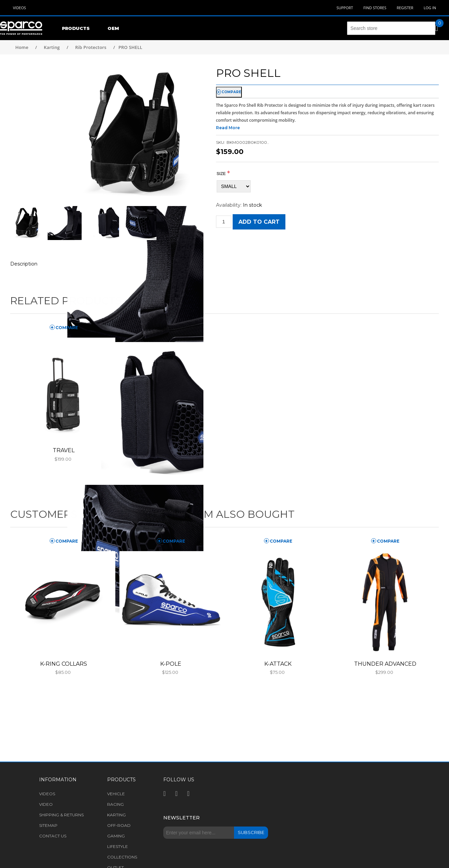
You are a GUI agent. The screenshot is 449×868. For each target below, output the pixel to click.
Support (345, 8)
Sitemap (48, 825)
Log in (430, 8)
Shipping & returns (61, 815)
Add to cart (259, 222)
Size (221, 174)
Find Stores (375, 8)
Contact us (53, 836)
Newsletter (181, 818)
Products (76, 28)
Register (405, 8)
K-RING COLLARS (64, 664)
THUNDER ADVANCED (385, 664)
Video (46, 804)
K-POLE (171, 664)
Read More (228, 128)
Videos (19, 8)
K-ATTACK (278, 664)
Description (24, 264)
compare (231, 92)
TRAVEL (64, 450)
